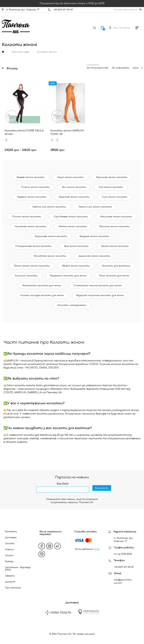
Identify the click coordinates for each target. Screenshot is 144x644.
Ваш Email (63, 484)
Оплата (10, 543)
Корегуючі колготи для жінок (68, 276)
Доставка (11, 538)
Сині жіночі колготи (115, 197)
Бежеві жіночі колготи (31, 177)
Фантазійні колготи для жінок (42, 286)
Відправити (102, 490)
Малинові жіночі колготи (116, 217)
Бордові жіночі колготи (94, 236)
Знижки (9, 555)
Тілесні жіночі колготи (35, 187)
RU (141, 10)
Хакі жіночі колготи (76, 246)
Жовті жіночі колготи (76, 266)
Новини (9, 549)
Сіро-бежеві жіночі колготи (71, 217)
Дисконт (10, 582)
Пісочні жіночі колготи (27, 217)
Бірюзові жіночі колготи (74, 197)
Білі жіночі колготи (74, 187)
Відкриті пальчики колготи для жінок (100, 295)
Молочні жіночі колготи (114, 226)
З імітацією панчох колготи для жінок (97, 286)
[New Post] (58, 612)
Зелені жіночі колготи (115, 246)
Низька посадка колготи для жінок (42, 295)
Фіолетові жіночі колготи (50, 256)
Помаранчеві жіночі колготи (33, 246)
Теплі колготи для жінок (114, 276)
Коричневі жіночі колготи (51, 236)
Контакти (11, 532)
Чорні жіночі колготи (70, 177)
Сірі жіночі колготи (111, 187)
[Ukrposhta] (89, 612)
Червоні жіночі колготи (32, 197)
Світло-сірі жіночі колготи (49, 207)
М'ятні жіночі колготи (73, 226)
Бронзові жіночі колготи (112, 177)
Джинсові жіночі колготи (94, 256)
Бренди (9, 561)
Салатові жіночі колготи (30, 226)
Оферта (10, 576)
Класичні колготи (26, 276)
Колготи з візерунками (72, 305)
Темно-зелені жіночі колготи (32, 266)
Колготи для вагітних (116, 266)
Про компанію (13, 588)
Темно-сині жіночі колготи (95, 207)
